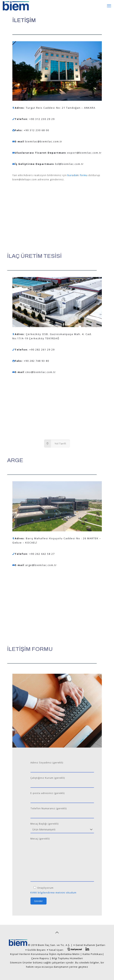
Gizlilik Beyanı (36, 950)
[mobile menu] (109, 6)
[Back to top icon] (57, 932)
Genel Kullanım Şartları (90, 945)
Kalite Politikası (93, 954)
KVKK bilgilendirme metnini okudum (76, 893)
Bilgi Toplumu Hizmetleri (67, 958)
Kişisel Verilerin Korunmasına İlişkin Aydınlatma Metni (45, 954)
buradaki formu (77, 175)
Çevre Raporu (40, 958)
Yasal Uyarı (56, 950)
